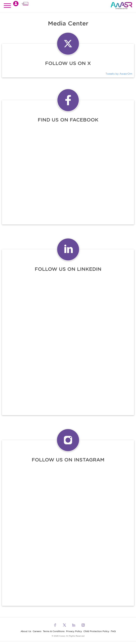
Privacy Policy (74, 631)
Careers (37, 631)
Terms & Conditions (54, 631)
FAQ (113, 631)
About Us (26, 631)
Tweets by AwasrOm (119, 74)
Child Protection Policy (96, 631)
